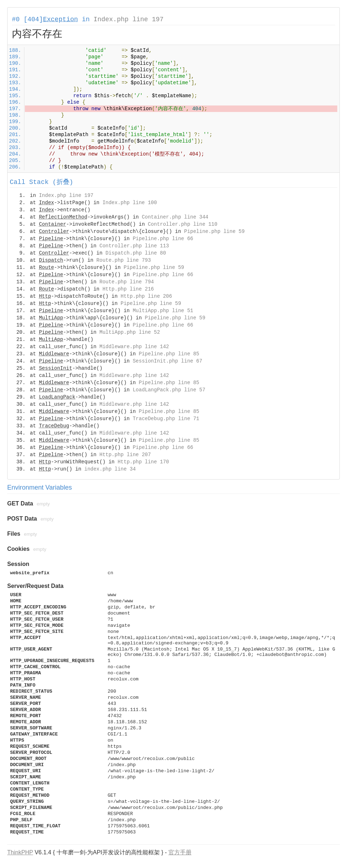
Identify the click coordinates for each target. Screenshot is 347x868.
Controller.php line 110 (183, 224)
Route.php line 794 (127, 282)
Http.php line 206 (146, 296)
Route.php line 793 (124, 260)
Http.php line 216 (128, 289)
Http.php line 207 (125, 455)
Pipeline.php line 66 (163, 239)
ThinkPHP (20, 852)
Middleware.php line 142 (134, 347)
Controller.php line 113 (134, 246)
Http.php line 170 (143, 462)
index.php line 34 (110, 469)
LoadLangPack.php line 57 (169, 390)
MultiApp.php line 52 (130, 332)
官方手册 (180, 852)
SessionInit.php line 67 (168, 361)
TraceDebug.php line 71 (166, 419)
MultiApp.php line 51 (163, 311)
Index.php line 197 (129, 19)
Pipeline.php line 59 (215, 231)
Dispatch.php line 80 (136, 253)
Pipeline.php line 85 (169, 354)
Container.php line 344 (175, 217)
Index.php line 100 (130, 203)
